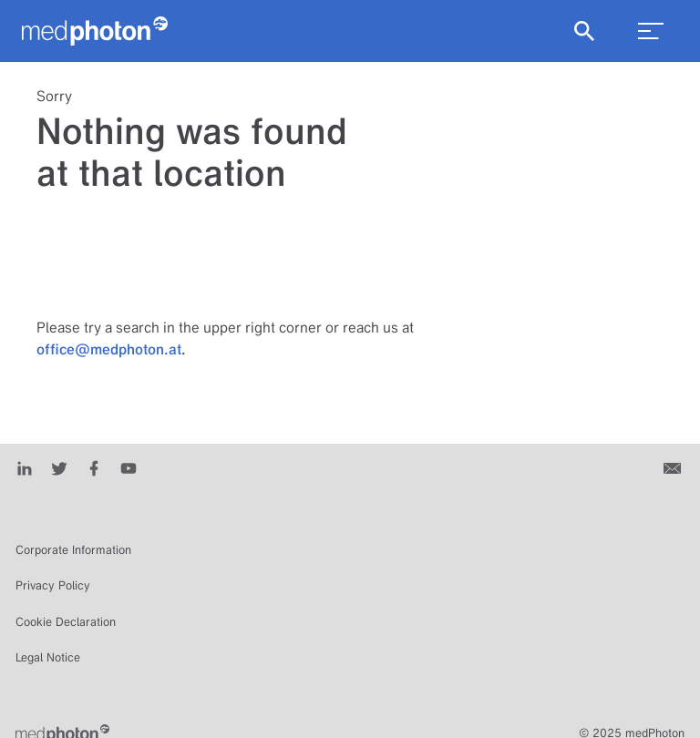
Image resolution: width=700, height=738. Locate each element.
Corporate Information (73, 550)
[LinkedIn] (25, 467)
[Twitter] (59, 467)
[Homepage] (95, 31)
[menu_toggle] (651, 31)
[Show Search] (584, 31)
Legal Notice (48, 657)
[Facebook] (94, 467)
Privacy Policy (53, 585)
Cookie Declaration (66, 622)
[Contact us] (674, 467)
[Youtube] (129, 467)
